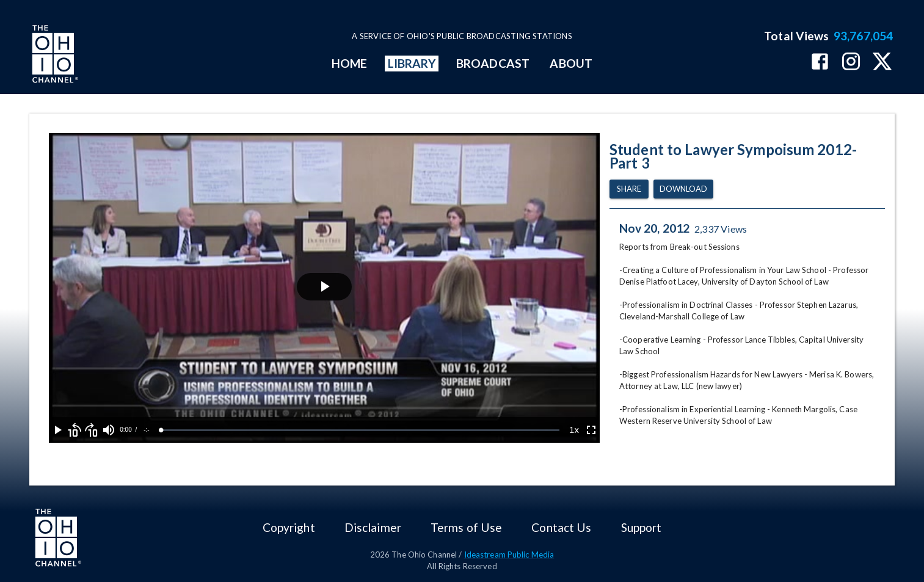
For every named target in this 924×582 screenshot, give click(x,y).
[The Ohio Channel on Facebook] (820, 63)
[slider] (360, 430)
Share (629, 189)
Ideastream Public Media (509, 555)
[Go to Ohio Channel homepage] (54, 56)
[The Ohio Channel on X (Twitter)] (882, 63)
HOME (349, 63)
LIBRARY (412, 63)
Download (683, 189)
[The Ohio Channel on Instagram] (851, 63)
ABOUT (571, 63)
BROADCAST (493, 63)
